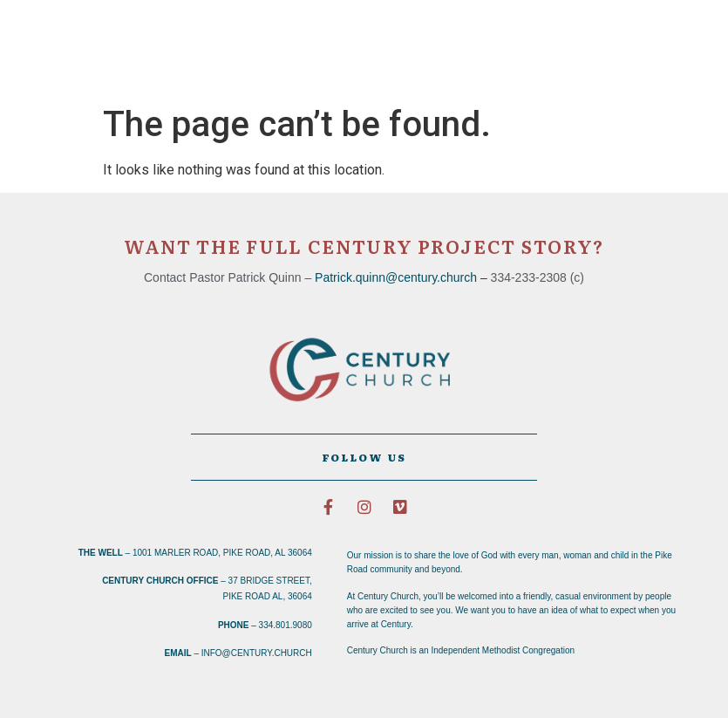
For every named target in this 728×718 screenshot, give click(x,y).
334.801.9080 (286, 625)
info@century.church (257, 653)
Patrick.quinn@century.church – (403, 277)
